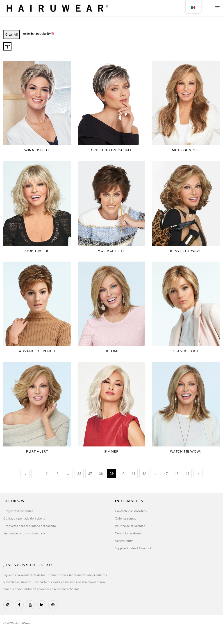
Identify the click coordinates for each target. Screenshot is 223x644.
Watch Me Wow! (186, 451)
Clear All (12, 34)
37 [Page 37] (90, 474)
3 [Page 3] (58, 474)
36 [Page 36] (79, 474)
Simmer (111, 451)
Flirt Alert (37, 451)
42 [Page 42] (144, 474)
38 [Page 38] (101, 474)
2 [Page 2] (47, 474)
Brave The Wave (186, 251)
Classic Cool (186, 351)
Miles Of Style (186, 150)
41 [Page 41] (133, 474)
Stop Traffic (37, 251)
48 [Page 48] (177, 474)
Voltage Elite (111, 251)
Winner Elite (37, 150)
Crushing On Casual (111, 150)
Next (198, 474)
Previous (25, 474)
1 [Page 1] (36, 474)
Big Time (111, 351)
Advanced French (37, 351)
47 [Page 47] (166, 474)
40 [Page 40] (123, 474)
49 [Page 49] (187, 474)
